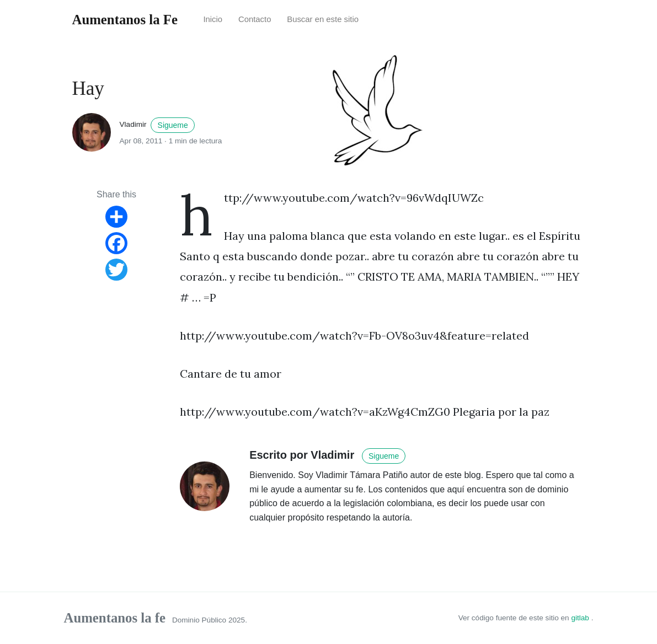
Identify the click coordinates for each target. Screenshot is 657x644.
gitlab (581, 618)
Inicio (213, 19)
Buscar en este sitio (323, 19)
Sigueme (173, 125)
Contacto (255, 19)
